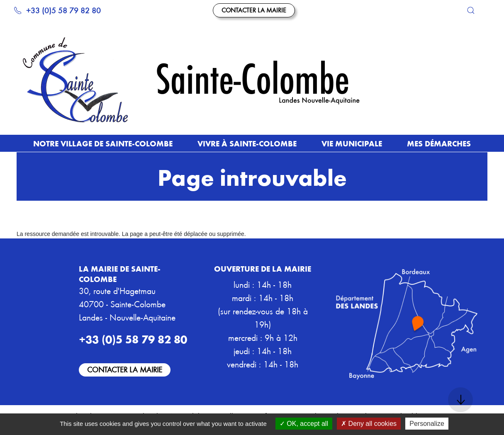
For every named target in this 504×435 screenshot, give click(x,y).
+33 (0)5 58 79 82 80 (57, 10)
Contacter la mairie (254, 10)
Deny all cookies (369, 424)
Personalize (427, 424)
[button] (471, 10)
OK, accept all (304, 424)
